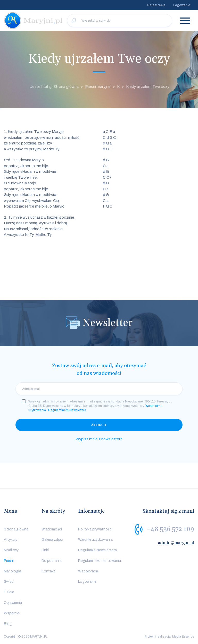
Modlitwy (11, 550)
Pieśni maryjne (98, 87)
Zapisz (96, 425)
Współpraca (88, 571)
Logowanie (182, 5)
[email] (99, 389)
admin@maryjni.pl (176, 543)
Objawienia (13, 603)
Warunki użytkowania (95, 540)
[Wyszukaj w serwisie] (120, 21)
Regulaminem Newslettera (67, 410)
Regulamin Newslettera (97, 550)
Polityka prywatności (95, 529)
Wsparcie (12, 613)
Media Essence (183, 637)
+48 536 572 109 (171, 529)
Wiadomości (52, 529)
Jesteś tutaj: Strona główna (54, 87)
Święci (9, 582)
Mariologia (13, 571)
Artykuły (11, 540)
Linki (45, 550)
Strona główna (16, 529)
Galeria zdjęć (52, 540)
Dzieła (9, 592)
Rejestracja (156, 5)
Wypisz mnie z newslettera (99, 439)
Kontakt (48, 571)
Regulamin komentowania (100, 561)
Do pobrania (52, 561)
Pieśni (9, 561)
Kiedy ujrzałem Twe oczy (148, 87)
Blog (8, 624)
